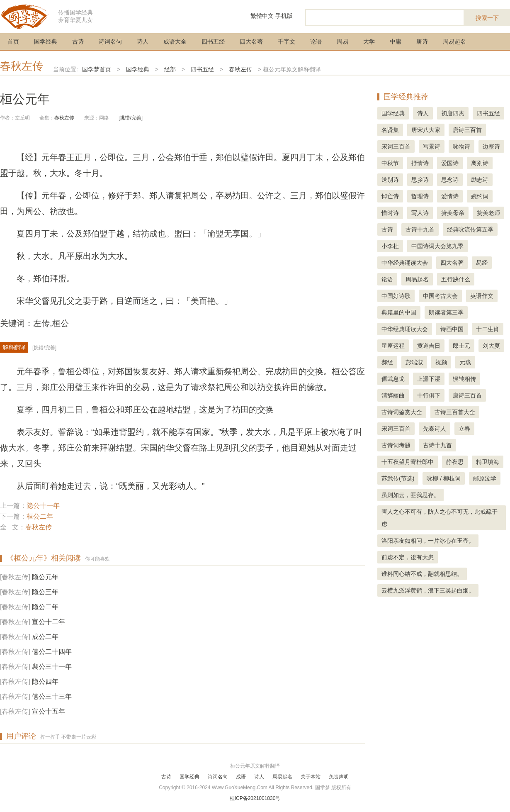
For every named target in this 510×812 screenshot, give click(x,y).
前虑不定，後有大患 (408, 557)
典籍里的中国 (399, 312)
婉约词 (480, 196)
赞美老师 (488, 213)
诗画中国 (452, 329)
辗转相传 (464, 379)
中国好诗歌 (396, 296)
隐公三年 (45, 592)
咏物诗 (461, 146)
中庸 (396, 41)
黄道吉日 (429, 346)
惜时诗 (390, 213)
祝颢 (441, 362)
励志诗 (480, 180)
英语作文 (482, 296)
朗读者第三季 (446, 312)
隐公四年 (45, 682)
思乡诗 (420, 180)
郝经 (387, 362)
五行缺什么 (456, 279)
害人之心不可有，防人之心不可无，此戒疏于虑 (440, 518)
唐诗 (422, 41)
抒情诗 (420, 163)
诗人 (143, 41)
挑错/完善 (130, 118)
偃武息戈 (393, 379)
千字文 (287, 41)
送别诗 (390, 180)
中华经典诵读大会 (405, 263)
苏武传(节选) (398, 478)
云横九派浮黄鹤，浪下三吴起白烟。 (428, 590)
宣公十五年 (49, 711)
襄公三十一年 (52, 667)
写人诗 (420, 213)
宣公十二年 (49, 622)
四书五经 (213, 41)
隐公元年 (45, 577)
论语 (316, 41)
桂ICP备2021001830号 (255, 798)
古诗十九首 (420, 229)
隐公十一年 (43, 506)
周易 (342, 41)
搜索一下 (487, 18)
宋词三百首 (396, 146)
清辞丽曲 (393, 395)
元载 (465, 362)
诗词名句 (110, 41)
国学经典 (46, 41)
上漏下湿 (429, 379)
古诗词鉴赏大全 (402, 412)
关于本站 (311, 777)
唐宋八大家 (426, 130)
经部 (170, 69)
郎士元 (461, 346)
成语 (241, 777)
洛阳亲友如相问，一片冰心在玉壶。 (428, 541)
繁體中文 (262, 16)
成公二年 (45, 637)
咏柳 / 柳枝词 (444, 478)
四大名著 (251, 41)
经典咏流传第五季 (470, 229)
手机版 (284, 16)
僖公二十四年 (52, 652)
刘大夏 (491, 346)
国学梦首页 (97, 69)
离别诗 (480, 163)
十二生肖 (488, 329)
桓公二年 (40, 516)
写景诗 (432, 146)
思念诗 (450, 180)
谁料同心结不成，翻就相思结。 (422, 574)
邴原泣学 (485, 478)
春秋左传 (22, 66)
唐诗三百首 (467, 130)
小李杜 (390, 246)
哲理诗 (420, 196)
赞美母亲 (453, 213)
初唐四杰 (453, 113)
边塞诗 (491, 146)
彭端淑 (414, 362)
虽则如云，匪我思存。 (410, 495)
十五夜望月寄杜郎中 (408, 462)
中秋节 (390, 163)
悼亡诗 (390, 196)
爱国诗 (450, 163)
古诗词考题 (396, 445)
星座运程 (393, 346)
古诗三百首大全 (455, 412)
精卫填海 (488, 462)
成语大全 (175, 41)
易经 (482, 263)
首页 (13, 41)
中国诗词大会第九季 (437, 246)
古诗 (78, 41)
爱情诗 (450, 196)
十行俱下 (429, 395)
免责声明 (339, 777)
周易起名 (454, 41)
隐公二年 (45, 607)
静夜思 (455, 462)
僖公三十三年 (52, 696)
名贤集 (390, 130)
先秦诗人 (435, 429)
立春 (464, 429)
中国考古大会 (440, 296)
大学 (369, 41)
